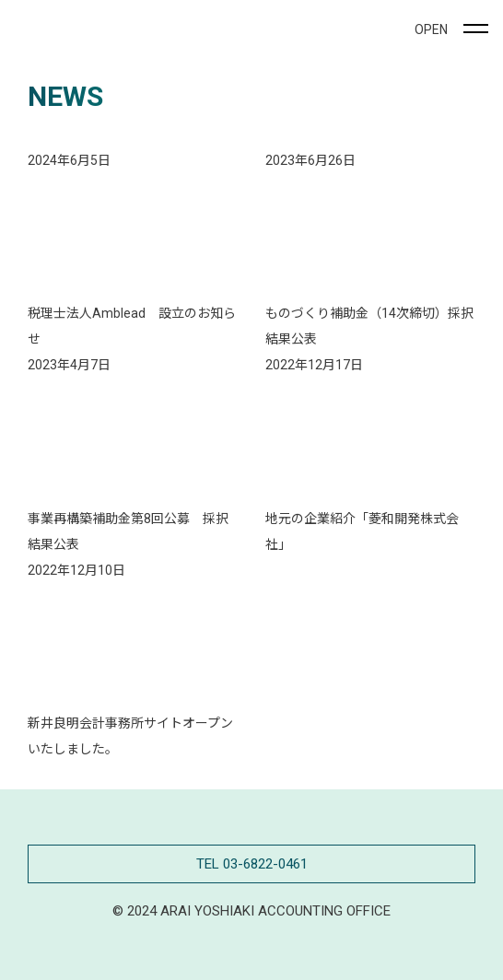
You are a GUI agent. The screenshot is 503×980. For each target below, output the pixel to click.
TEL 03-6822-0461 (252, 864)
